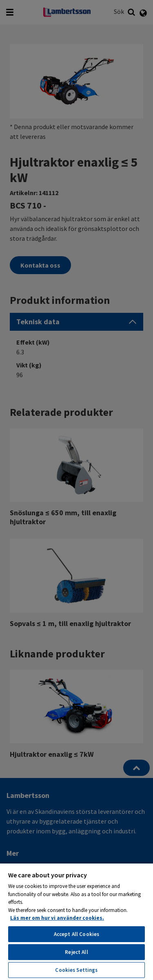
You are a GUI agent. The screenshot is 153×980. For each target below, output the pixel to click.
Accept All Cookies (76, 934)
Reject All (76, 952)
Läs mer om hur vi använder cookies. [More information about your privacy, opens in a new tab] (57, 918)
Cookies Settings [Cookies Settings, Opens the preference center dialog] (76, 970)
